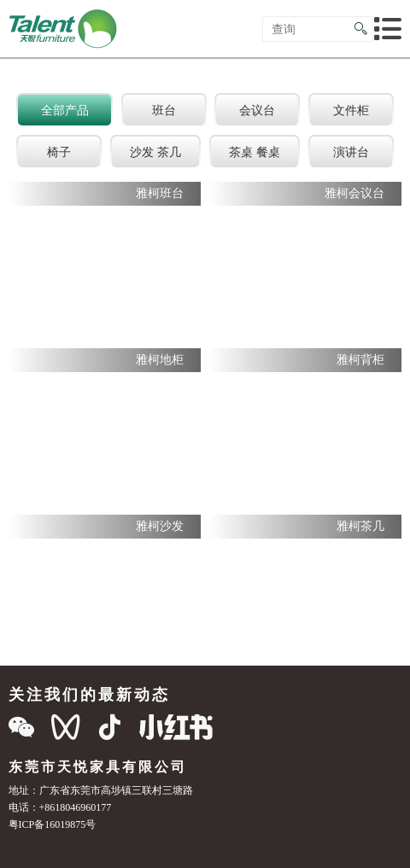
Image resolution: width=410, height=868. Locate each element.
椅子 (59, 152)
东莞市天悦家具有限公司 (98, 766)
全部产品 (65, 110)
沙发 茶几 (155, 152)
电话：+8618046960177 (60, 807)
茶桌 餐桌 (255, 152)
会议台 (257, 110)
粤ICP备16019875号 (53, 824)
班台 (164, 110)
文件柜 (351, 110)
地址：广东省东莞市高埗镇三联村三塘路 (101, 790)
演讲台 (351, 152)
